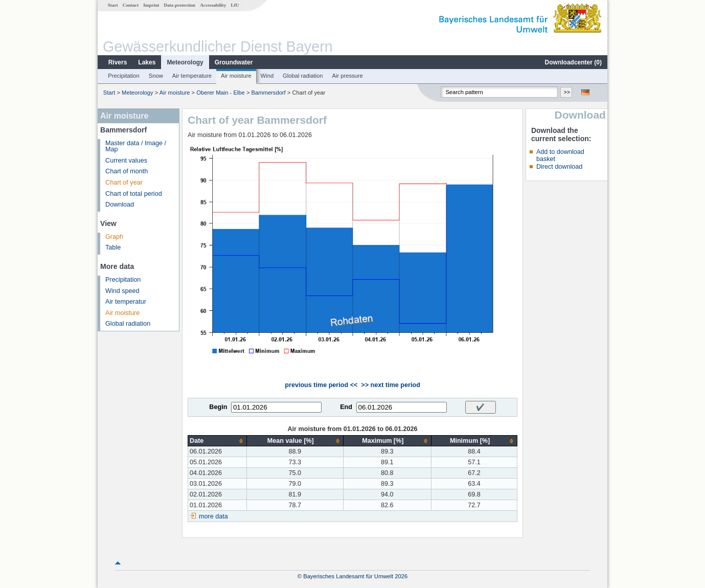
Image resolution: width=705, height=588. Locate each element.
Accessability (213, 5)
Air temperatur (126, 302)
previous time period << (321, 385)
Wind (267, 76)
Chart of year (124, 183)
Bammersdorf (269, 93)
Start (113, 5)
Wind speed (122, 291)
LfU (235, 5)
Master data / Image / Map (136, 146)
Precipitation (124, 76)
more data (213, 516)
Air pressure (347, 76)
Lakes (147, 62)
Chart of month (127, 171)
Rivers (118, 62)
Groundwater (234, 62)
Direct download (559, 167)
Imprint (151, 5)
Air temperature (192, 76)
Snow (156, 76)
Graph (114, 237)
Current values (126, 161)
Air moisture (236, 76)
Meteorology (185, 62)
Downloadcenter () (573, 62)
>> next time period (390, 385)
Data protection (180, 5)
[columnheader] (218, 441)
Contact (131, 5)
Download (120, 205)
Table (113, 247)
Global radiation (303, 76)
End (346, 407)
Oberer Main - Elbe (221, 93)
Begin (218, 407)
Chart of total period (134, 194)
